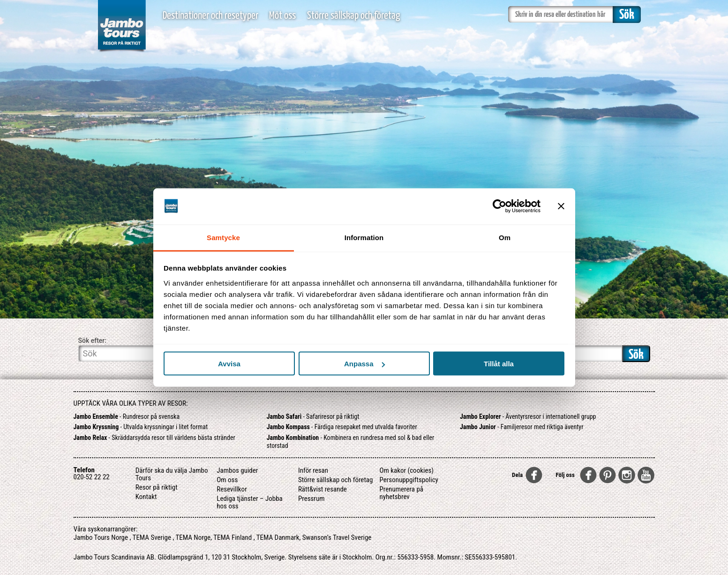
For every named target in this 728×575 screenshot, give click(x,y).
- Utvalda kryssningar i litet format (141, 427)
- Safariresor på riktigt (313, 416)
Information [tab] (364, 237)
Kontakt (146, 497)
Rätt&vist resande (323, 489)
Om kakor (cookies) (406, 470)
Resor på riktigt (157, 487)
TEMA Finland (233, 537)
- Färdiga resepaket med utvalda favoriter (342, 427)
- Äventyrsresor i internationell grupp (528, 416)
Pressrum (311, 499)
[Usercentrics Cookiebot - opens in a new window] (499, 206)
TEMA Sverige (152, 537)
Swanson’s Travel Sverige (337, 537)
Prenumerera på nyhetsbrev (401, 493)
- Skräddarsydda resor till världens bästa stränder (154, 438)
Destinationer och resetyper (210, 16)
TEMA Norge (193, 537)
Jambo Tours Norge (101, 537)
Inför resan (313, 470)
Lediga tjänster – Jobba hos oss (249, 502)
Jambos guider (237, 470)
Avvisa (229, 364)
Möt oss (282, 16)
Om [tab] (505, 237)
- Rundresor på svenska (127, 416)
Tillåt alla (499, 364)
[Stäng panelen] (561, 206)
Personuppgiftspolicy (409, 480)
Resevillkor (232, 489)
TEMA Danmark (278, 537)
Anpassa (364, 364)
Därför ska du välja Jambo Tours (172, 474)
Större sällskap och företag (353, 16)
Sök (636, 355)
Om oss (227, 480)
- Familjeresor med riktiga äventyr (522, 427)
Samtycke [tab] (223, 237)
